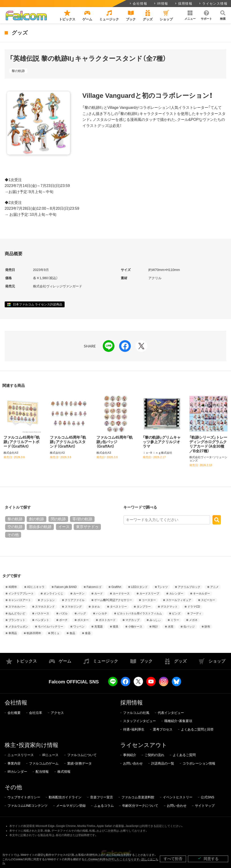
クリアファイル (75, 600)
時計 (155, 627)
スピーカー (208, 600)
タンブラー (144, 607)
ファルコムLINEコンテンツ (27, 806)
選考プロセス (163, 729)
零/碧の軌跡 (82, 519)
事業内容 (14, 763)
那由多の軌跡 (40, 527)
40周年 (13, 587)
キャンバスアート (20, 600)
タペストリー (118, 607)
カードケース (121, 594)
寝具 (116, 627)
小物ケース (135, 627)
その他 (13, 535)
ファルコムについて (82, 755)
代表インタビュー (171, 713)
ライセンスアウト (144, 745)
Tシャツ (163, 587)
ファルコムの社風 (136, 713)
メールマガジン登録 (71, 806)
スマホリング (73, 607)
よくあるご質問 (184, 755)
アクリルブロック (189, 587)
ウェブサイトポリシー (24, 797)
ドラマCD (194, 607)
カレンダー (176, 594)
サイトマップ (205, 806)
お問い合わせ (133, 763)
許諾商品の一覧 (163, 763)
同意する (208, 858)
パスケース (42, 613)
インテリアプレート (21, 594)
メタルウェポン (18, 627)
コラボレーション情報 (199, 763)
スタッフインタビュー (139, 721)
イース (64, 527)
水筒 (171, 627)
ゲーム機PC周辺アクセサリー (113, 600)
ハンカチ (102, 613)
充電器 (99, 627)
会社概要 (14, 713)
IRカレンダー (17, 772)
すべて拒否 (173, 859)
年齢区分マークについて (140, 806)
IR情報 (161, 4)
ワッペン (79, 627)
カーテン (79, 594)
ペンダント (42, 620)
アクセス (57, 713)
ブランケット (17, 620)
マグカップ (132, 620)
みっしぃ (155, 620)
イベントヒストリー (178, 797)
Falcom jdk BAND (66, 587)
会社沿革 (36, 713)
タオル (96, 607)
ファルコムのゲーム (44, 763)
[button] (190, 15)
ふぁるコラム (104, 806)
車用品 (13, 633)
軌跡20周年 (34, 633)
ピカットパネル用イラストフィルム (139, 613)
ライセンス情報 (213, 4)
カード (99, 594)
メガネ (193, 620)
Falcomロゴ (94, 587)
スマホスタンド (45, 607)
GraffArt (116, 587)
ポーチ (63, 620)
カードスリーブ (149, 594)
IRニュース (50, 755)
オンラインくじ (53, 594)
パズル (63, 613)
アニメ (214, 587)
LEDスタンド (139, 587)
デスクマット (169, 607)
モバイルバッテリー (51, 627)
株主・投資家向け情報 (31, 745)
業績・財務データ (79, 763)
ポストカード (107, 620)
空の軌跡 (15, 527)
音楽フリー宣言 (102, 797)
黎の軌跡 (18, 71)
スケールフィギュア (179, 600)
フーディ (196, 613)
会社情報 (138, 4)
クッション (48, 600)
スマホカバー (17, 607)
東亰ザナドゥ (87, 527)
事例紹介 (130, 755)
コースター (149, 600)
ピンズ (176, 613)
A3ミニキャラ (36, 587)
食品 (72, 633)
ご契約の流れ (154, 755)
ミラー (175, 620)
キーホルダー (202, 594)
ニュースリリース (21, 755)
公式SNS (207, 797)
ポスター (83, 620)
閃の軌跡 (58, 519)
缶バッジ (189, 627)
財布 (207, 627)
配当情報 (42, 772)
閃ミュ (55, 633)
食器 (88, 633)
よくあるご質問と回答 (197, 729)
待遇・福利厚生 (134, 729)
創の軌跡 (37, 519)
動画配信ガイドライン (65, 797)
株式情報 (64, 772)
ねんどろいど (17, 613)
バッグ (82, 613)
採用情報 (183, 4)
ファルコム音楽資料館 (138, 797)
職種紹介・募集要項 (178, 721)
